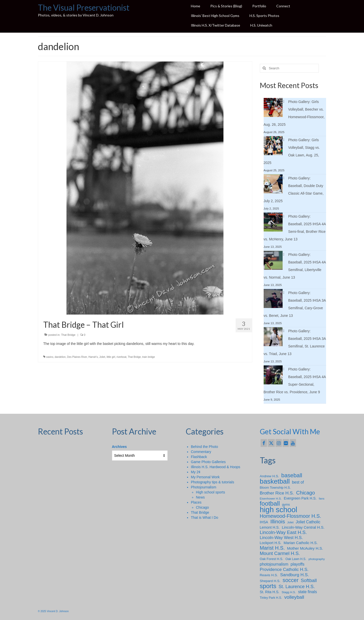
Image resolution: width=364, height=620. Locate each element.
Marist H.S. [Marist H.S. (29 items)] (272, 548)
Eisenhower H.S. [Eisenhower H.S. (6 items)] (271, 498)
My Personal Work (205, 477)
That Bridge (68, 335)
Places (196, 502)
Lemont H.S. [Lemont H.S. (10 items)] (270, 527)
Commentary (201, 452)
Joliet (102, 357)
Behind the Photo (204, 447)
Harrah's (93, 357)
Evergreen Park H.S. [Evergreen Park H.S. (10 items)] (300, 498)
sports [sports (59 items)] (268, 586)
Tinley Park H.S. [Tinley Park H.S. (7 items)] (271, 598)
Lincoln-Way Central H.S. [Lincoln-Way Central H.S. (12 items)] (303, 527)
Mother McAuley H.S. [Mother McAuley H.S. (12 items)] (305, 548)
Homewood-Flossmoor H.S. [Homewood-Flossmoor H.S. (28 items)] (291, 516)
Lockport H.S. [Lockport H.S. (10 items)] (271, 543)
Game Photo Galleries (208, 462)
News (200, 497)
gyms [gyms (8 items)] (286, 504)
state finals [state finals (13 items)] (308, 592)
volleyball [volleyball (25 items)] (294, 597)
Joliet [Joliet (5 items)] (290, 522)
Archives (119, 447)
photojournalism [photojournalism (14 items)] (274, 564)
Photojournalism (203, 487)
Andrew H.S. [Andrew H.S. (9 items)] (269, 476)
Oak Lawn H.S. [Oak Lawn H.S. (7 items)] (296, 559)
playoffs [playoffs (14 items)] (297, 564)
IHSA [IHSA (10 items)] (264, 522)
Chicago (202, 507)
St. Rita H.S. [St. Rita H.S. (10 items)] (270, 592)
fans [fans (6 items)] (322, 498)
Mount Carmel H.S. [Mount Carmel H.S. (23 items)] (280, 553)
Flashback (199, 457)
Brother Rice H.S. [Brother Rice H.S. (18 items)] (277, 493)
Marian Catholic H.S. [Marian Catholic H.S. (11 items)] (301, 543)
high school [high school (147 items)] (279, 510)
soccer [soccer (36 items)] (291, 580)
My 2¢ (196, 472)
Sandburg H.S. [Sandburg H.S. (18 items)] (294, 575)
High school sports (210, 492)
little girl (111, 357)
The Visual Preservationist (84, 7)
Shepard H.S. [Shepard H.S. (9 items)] (270, 581)
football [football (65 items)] (270, 504)
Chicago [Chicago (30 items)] (306, 493)
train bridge (149, 357)
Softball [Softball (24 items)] (309, 581)
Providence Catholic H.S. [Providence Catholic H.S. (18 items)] (284, 569)
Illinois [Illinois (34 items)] (278, 522)
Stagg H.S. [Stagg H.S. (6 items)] (289, 592)
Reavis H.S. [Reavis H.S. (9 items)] (269, 575)
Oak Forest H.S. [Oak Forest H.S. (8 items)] (272, 559)
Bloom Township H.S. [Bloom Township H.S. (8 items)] (275, 488)
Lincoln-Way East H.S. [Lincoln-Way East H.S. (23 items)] (283, 532)
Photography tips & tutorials (212, 482)
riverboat (121, 357)
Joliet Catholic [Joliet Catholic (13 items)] (308, 522)
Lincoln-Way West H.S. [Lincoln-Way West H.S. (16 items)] (281, 538)
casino (50, 357)
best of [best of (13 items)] (298, 482)
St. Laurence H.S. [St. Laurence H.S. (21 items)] (297, 587)
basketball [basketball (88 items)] (275, 481)
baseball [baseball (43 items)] (292, 476)
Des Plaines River (77, 357)
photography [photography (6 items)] (317, 559)
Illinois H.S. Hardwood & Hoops (215, 467)
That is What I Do (204, 518)
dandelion (60, 357)
